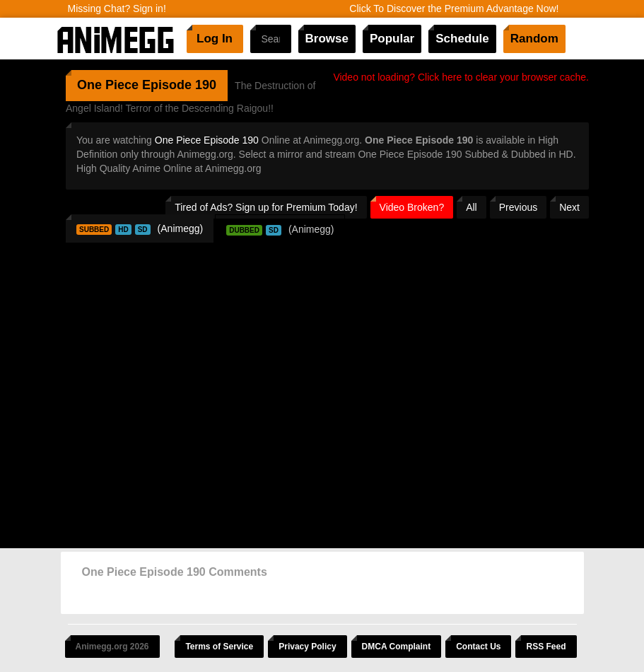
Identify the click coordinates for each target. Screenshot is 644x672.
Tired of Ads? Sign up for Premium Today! (266, 207)
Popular (392, 39)
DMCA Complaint (397, 647)
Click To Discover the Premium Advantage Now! (454, 8)
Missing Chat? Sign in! (117, 8)
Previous (518, 207)
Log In (215, 39)
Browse (327, 39)
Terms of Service (219, 647)
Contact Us (478, 647)
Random (534, 39)
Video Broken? (412, 207)
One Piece (108, 85)
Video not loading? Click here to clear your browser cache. (461, 77)
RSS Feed (546, 647)
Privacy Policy (307, 647)
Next (569, 207)
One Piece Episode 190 (207, 140)
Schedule (462, 39)
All (472, 207)
